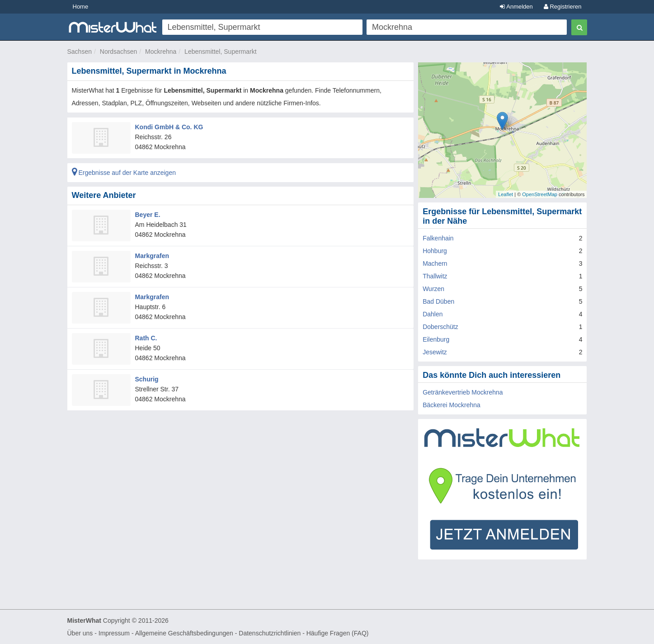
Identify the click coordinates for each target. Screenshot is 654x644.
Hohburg (435, 251)
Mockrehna (161, 52)
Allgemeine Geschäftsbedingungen (184, 633)
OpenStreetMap (540, 194)
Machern (435, 263)
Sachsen (80, 52)
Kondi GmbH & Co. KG (169, 127)
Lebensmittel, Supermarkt (221, 52)
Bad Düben (438, 301)
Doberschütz (440, 327)
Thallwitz (435, 276)
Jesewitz (435, 352)
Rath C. (146, 338)
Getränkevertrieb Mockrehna (463, 392)
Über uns (80, 633)
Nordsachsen (119, 52)
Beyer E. (148, 215)
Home (81, 7)
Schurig (147, 379)
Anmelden (516, 7)
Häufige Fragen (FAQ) (338, 633)
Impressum (114, 633)
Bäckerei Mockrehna (452, 405)
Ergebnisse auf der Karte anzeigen (124, 173)
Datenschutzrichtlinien (270, 633)
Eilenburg (436, 339)
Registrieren (563, 7)
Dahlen (433, 314)
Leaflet (506, 194)
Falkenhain (438, 238)
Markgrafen (152, 256)
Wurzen (433, 289)
